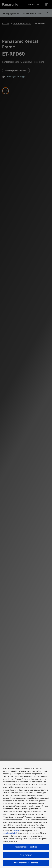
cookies (16, 830)
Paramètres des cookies (26, 847)
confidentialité (10, 833)
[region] (26, 814)
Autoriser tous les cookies (26, 863)
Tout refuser (26, 855)
